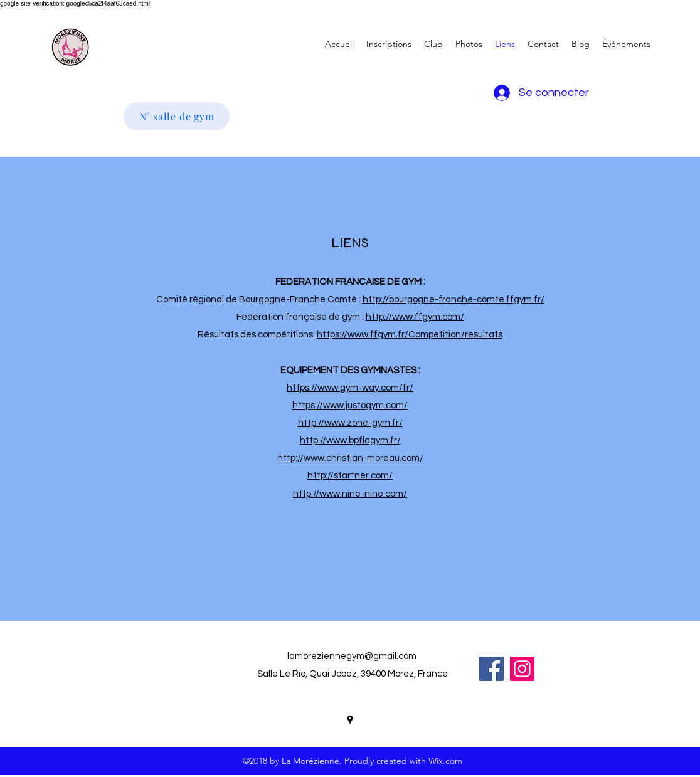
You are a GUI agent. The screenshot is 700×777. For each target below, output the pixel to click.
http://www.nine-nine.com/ (350, 494)
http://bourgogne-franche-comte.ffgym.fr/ (453, 299)
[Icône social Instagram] (522, 669)
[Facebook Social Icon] (491, 669)
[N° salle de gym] (177, 116)
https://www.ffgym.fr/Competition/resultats (410, 335)
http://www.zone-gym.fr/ (350, 423)
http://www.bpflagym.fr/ (350, 441)
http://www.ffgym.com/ (415, 317)
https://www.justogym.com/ (350, 405)
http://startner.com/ (350, 476)
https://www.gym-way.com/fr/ (350, 388)
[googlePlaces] (350, 720)
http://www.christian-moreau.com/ (350, 458)
